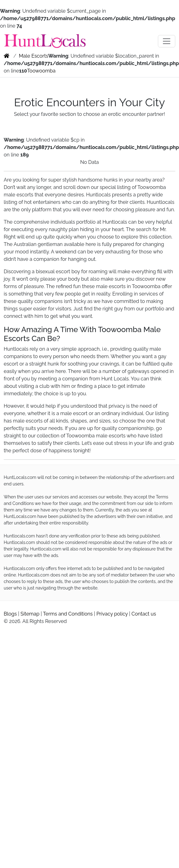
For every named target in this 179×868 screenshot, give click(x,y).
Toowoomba (41, 71)
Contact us (144, 614)
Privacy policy (112, 614)
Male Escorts (34, 56)
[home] (7, 56)
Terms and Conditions (68, 614)
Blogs (10, 614)
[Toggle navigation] (167, 41)
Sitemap (30, 614)
